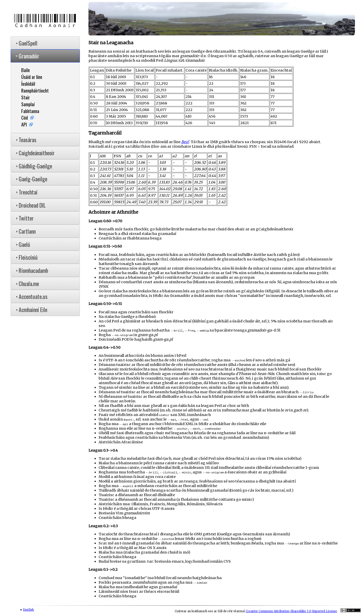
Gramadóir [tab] (27, 56)
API (24, 124)
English (28, 610)
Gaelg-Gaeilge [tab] (31, 179)
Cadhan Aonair (45, 21)
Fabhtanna (30, 111)
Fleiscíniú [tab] (26, 257)
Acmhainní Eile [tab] (31, 310)
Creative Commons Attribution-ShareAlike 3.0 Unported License (291, 611)
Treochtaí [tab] (26, 192)
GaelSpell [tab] (26, 43)
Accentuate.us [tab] (31, 296)
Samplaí (28, 104)
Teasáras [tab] (26, 140)
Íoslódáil (28, 84)
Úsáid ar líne (32, 77)
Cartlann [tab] (25, 231)
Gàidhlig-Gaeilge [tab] (33, 166)
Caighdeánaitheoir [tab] (35, 153)
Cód (25, 117)
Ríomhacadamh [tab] (31, 270)
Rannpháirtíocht (35, 90)
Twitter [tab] (24, 218)
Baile (26, 70)
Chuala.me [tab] (27, 283)
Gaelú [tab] (22, 244)
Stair (26, 97)
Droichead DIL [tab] (30, 205)
